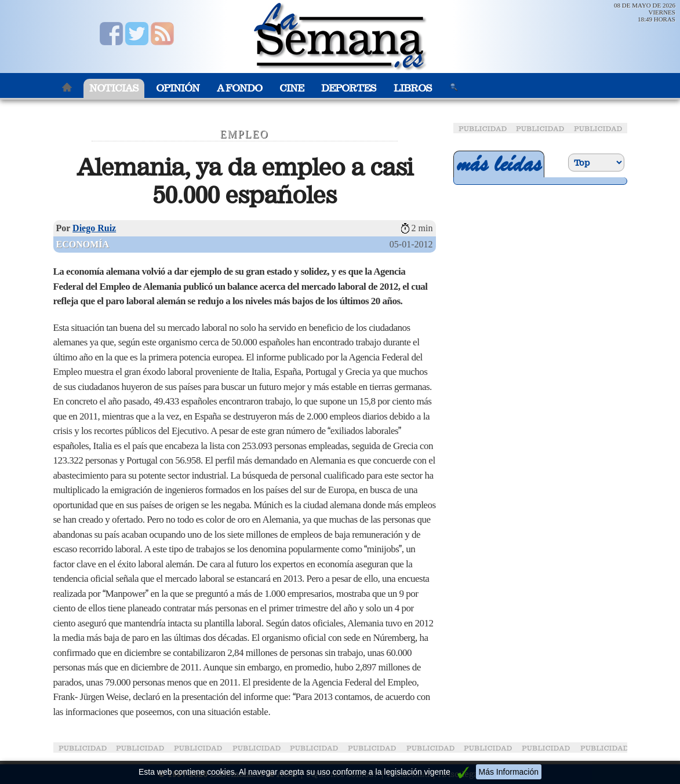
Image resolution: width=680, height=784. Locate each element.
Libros (413, 88)
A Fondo (239, 88)
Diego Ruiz (94, 228)
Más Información (509, 772)
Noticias (114, 88)
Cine (292, 88)
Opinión (178, 88)
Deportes (349, 88)
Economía (83, 244)
